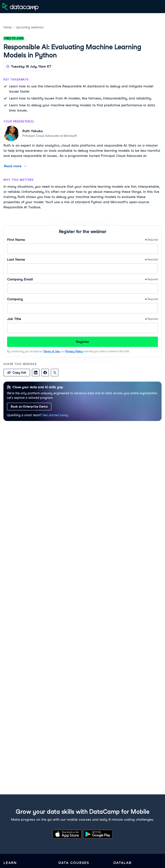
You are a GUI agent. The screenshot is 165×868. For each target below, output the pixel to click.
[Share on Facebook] (45, 373)
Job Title (82, 319)
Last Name (82, 260)
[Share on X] (55, 373)
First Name (82, 240)
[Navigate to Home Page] (21, 7)
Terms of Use (52, 351)
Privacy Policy (74, 351)
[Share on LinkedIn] (36, 373)
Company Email (82, 279)
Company (82, 299)
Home (8, 27)
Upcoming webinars (30, 27)
